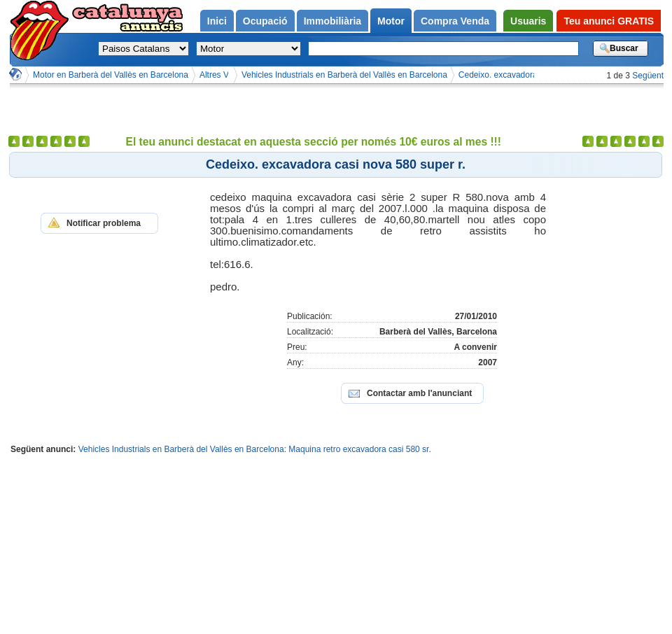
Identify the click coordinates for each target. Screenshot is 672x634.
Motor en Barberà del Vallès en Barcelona (111, 75)
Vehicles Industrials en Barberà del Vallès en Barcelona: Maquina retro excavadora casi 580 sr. (255, 449)
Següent (648, 76)
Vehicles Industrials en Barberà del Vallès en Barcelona (344, 75)
